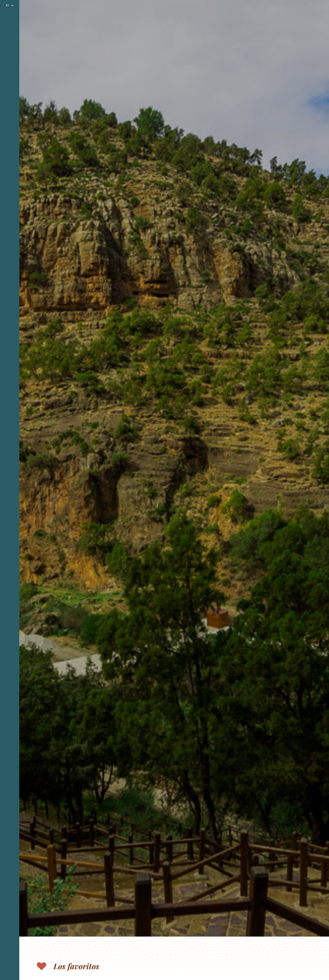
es (7, 5)
